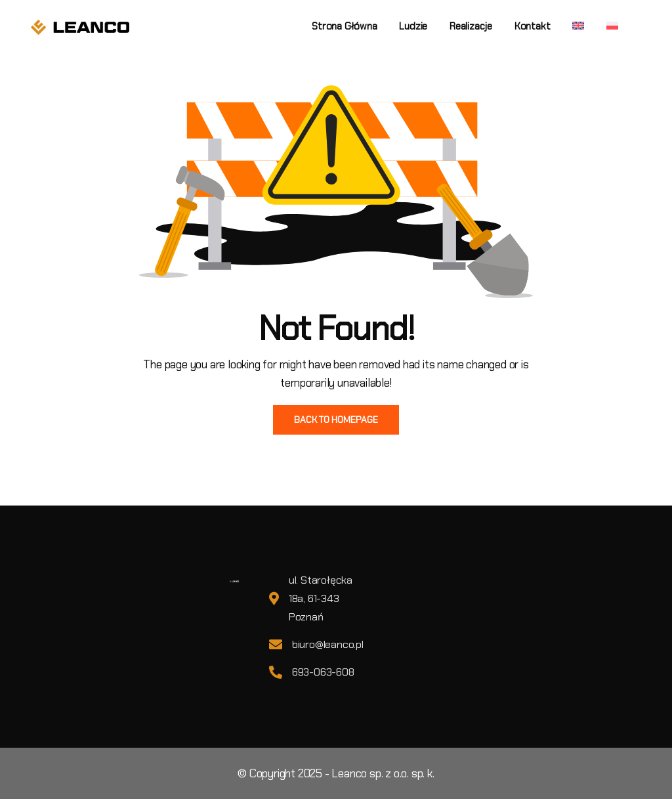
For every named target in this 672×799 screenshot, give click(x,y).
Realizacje (471, 26)
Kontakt (533, 26)
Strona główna (344, 26)
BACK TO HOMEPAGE (336, 420)
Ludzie (413, 26)
